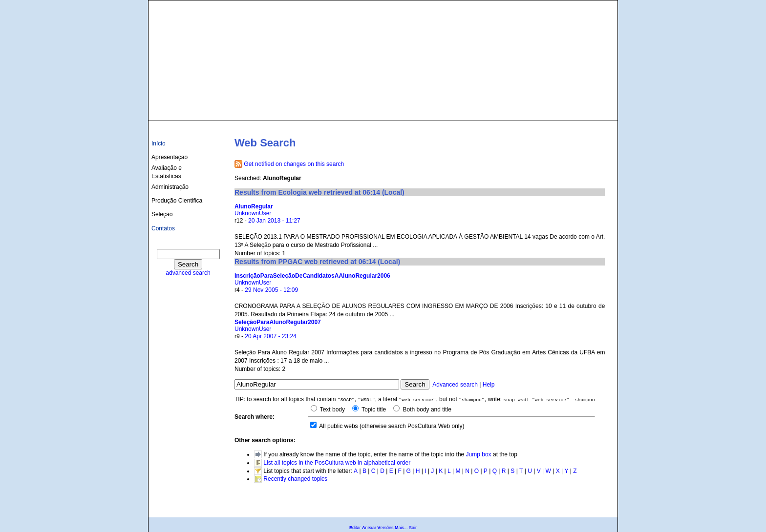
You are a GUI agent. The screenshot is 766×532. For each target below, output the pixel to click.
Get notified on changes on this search (294, 164)
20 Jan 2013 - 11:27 (274, 221)
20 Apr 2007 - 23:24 (270, 336)
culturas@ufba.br (586, 108)
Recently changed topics (295, 479)
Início (159, 143)
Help (489, 385)
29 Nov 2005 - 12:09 (271, 290)
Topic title (373, 409)
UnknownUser (253, 213)
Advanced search (455, 385)
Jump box (479, 454)
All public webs (338, 426)
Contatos (163, 228)
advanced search (188, 273)
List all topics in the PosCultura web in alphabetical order (337, 463)
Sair (413, 528)
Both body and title (426, 409)
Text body (332, 409)
